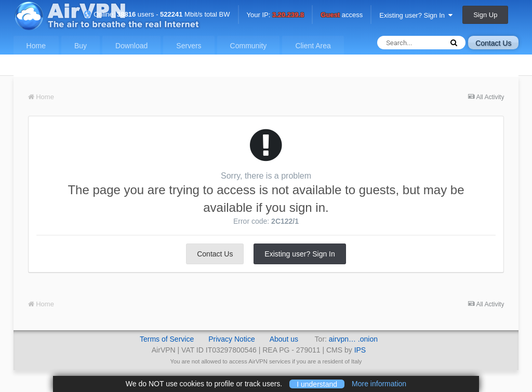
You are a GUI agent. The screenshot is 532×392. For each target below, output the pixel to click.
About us (284, 339)
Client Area (313, 46)
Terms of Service (167, 339)
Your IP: (276, 15)
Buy (81, 46)
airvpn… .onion (353, 339)
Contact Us (493, 43)
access (342, 15)
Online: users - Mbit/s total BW (157, 14)
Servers (189, 46)
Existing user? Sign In (416, 15)
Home (36, 46)
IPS (360, 350)
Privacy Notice (231, 339)
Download (131, 46)
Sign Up (485, 15)
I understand (317, 384)
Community (249, 46)
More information (379, 384)
